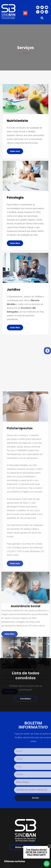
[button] (25, 13)
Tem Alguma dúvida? (36, 852)
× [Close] (49, 846)
